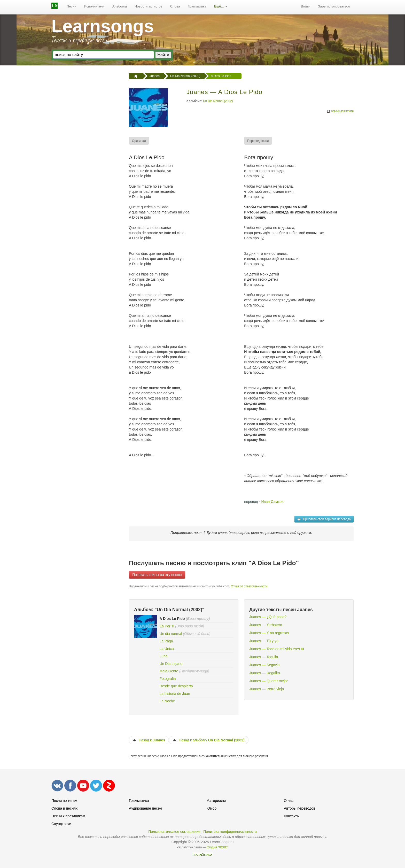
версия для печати (340, 112)
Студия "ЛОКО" (218, 847)
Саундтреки (61, 824)
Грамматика (197, 6)
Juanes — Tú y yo (264, 641)
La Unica (166, 649)
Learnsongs (103, 26)
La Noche (167, 701)
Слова (175, 6)
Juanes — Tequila (264, 657)
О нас (289, 801)
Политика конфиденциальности (230, 832)
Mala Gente (169, 671)
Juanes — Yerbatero (266, 625)
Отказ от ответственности (249, 586)
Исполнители (94, 6)
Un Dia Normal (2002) (218, 101)
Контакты (292, 816)
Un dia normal (171, 634)
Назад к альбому (209, 740)
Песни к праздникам (68, 816)
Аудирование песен (145, 808)
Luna (163, 656)
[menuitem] (72, 6)
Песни (72, 6)
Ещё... (221, 6)
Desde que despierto (176, 686)
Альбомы (120, 6)
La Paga (166, 641)
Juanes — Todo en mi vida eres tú (277, 649)
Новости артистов (149, 6)
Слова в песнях (64, 808)
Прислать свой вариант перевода (324, 519)
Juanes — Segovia (264, 665)
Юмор (211, 808)
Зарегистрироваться (334, 6)
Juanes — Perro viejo (267, 689)
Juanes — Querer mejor (268, 681)
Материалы (216, 801)
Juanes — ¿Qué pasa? (268, 617)
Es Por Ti (167, 626)
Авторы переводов (299, 808)
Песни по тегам (64, 801)
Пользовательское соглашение (174, 832)
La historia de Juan (175, 694)
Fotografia (168, 679)
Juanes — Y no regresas (269, 633)
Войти (306, 6)
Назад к (149, 740)
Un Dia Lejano (171, 664)
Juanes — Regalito (264, 673)
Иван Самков (272, 502)
